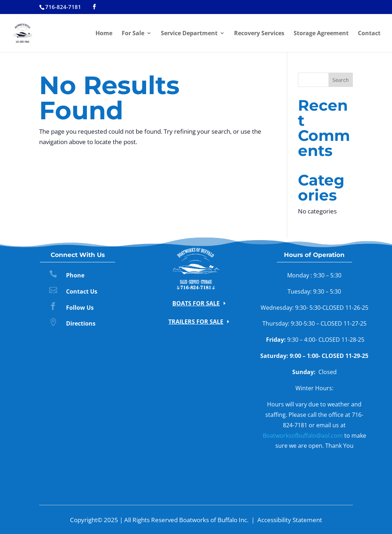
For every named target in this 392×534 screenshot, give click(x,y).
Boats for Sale (196, 303)
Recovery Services (259, 34)
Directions (81, 323)
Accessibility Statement (290, 520)
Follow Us (80, 308)
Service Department (189, 34)
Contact (369, 34)
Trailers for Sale (196, 322)
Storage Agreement (321, 34)
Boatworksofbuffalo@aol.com (303, 436)
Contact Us (82, 291)
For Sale (133, 34)
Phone (75, 275)
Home (104, 34)
